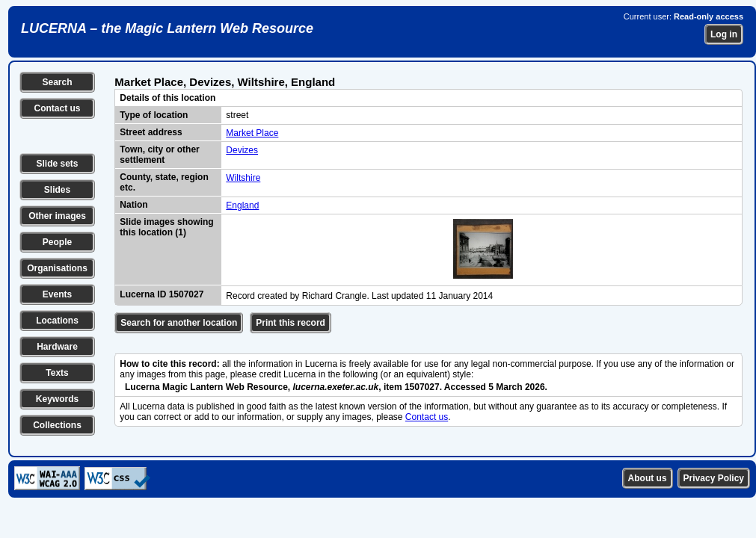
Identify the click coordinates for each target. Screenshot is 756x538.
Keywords (57, 399)
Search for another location (179, 323)
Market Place (252, 133)
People (57, 242)
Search (57, 82)
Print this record (291, 323)
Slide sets (57, 164)
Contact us (57, 108)
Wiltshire (243, 178)
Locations (57, 321)
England (242, 205)
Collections (57, 425)
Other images (57, 216)
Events (57, 294)
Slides (57, 190)
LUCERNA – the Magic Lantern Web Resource (167, 28)
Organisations (57, 268)
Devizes (242, 150)
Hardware (57, 347)
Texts (57, 373)
